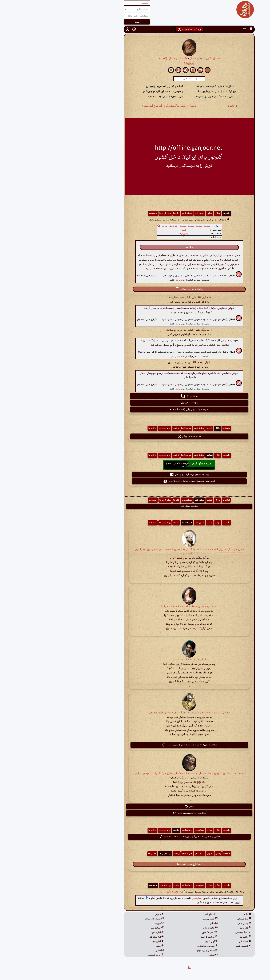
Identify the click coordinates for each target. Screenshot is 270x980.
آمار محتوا (103, 933)
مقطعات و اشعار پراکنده (120, 58)
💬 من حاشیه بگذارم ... (120, 892)
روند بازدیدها (111, 213)
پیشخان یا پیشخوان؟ (152, 951)
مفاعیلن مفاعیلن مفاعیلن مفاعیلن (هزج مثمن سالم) (132, 226)
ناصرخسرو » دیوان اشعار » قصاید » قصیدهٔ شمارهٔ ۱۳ (135, 607)
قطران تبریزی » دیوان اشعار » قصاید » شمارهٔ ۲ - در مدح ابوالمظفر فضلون (135, 713)
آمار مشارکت (102, 937)
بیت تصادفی (190, 919)
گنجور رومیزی (156, 919)
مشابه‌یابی (191, 942)
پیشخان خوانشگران (153, 946)
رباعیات (177, 106)
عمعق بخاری (159, 58)
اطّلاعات (172, 213)
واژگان (163, 213)
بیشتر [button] (135, 806)
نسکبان (159, 955)
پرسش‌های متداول (99, 919)
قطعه (129, 230)
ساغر (160, 923)
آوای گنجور (157, 942)
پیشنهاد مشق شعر (135, 506)
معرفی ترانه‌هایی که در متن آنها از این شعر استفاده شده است (135, 837)
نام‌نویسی (143, 898)
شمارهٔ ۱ (135, 64)
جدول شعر (190, 923)
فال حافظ (191, 928)
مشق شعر (145, 213)
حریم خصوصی (101, 955)
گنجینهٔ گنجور (156, 933)
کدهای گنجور (156, 914)
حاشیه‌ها (99, 213)
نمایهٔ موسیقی (189, 933)
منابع (106, 946)
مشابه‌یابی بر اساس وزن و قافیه (135, 813)
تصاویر (155, 213)
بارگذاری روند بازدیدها (135, 864)
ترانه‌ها (122, 213)
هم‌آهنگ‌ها (132, 213)
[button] (197, 29)
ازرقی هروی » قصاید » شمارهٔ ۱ (135, 660)
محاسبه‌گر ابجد (155, 937)
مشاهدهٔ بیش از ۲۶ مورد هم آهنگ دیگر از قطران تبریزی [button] (135, 745)
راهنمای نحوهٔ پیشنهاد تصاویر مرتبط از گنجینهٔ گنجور (135, 481)
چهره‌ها (105, 923)
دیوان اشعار (142, 58)
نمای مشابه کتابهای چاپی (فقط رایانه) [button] (135, 409)
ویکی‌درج (129, 234)
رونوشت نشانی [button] (135, 403)
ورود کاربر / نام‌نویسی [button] (135, 29)
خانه (193, 914)
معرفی (105, 914)
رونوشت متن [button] (135, 396)
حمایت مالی (102, 928)
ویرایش (124, 280)
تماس (105, 951)
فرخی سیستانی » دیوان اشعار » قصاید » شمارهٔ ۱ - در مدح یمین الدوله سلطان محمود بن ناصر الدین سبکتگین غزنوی (135, 552)
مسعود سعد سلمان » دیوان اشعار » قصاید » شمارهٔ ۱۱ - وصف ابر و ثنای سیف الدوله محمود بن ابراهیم (135, 774)
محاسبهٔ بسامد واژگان (135, 436)
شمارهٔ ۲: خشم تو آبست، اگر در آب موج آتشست (116, 106)
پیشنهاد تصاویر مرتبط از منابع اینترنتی (135, 475)
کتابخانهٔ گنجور (155, 928)
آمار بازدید (104, 942)
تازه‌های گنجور (189, 946)
